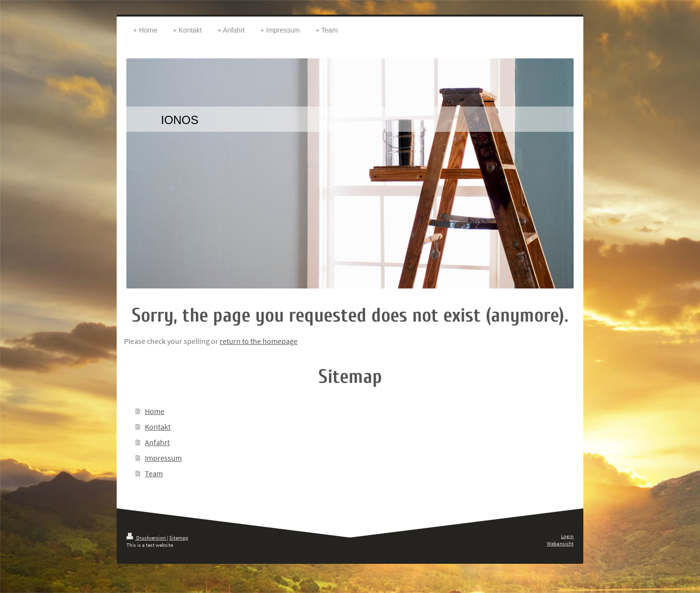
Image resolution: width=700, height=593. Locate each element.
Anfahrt (157, 442)
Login (567, 536)
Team (154, 473)
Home (155, 411)
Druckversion (147, 538)
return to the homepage (259, 341)
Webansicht (560, 543)
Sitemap (179, 538)
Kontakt (158, 427)
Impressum (163, 458)
